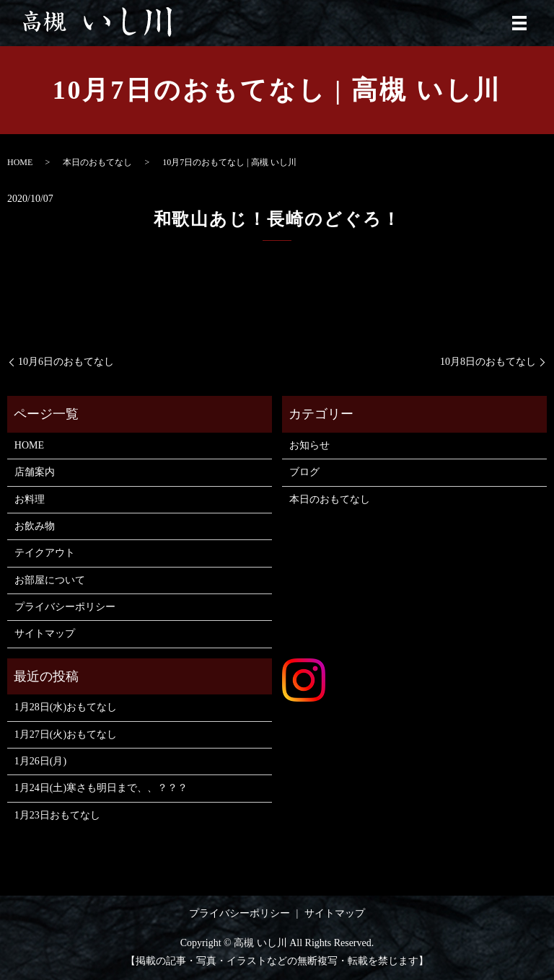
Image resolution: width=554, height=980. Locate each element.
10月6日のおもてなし (66, 362)
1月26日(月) (40, 761)
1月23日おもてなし (57, 815)
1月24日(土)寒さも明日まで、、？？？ (101, 788)
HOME (20, 162)
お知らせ (309, 445)
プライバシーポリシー (65, 607)
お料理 (30, 499)
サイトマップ (45, 634)
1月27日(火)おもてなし (66, 734)
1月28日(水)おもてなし (66, 707)
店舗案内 (35, 472)
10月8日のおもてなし (488, 362)
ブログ (304, 472)
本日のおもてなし (97, 162)
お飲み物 (35, 526)
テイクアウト (45, 553)
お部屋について (50, 580)
